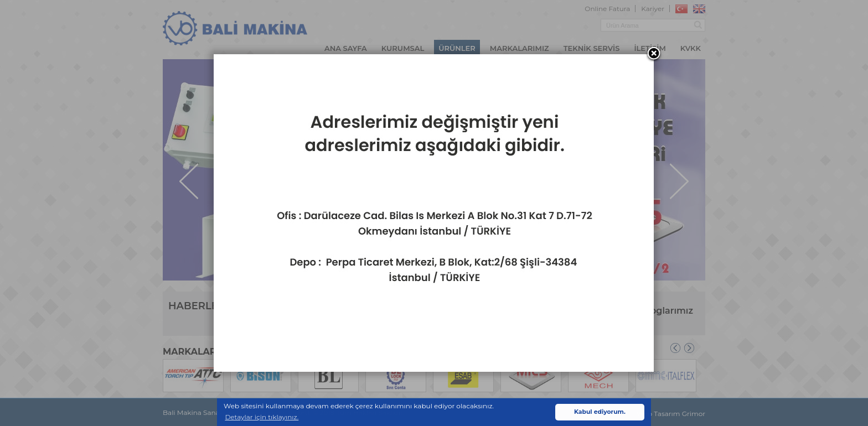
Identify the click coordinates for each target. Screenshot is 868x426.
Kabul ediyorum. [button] (600, 412)
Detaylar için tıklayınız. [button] (262, 417)
